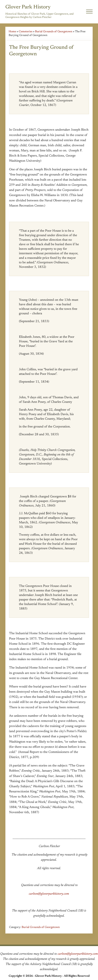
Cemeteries (26, 32)
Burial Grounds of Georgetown (54, 32)
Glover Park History (28, 7)
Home (12, 32)
